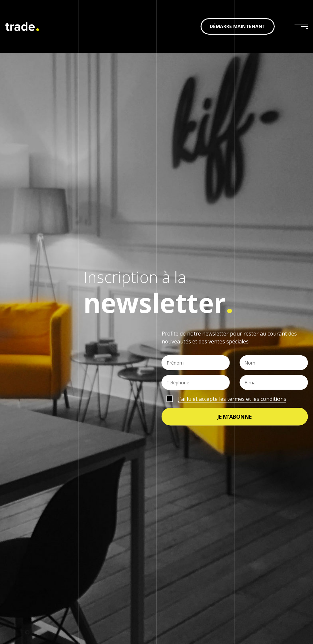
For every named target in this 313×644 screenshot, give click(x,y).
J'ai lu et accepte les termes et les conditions (232, 399)
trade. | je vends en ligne (22, 26)
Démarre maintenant (238, 26)
